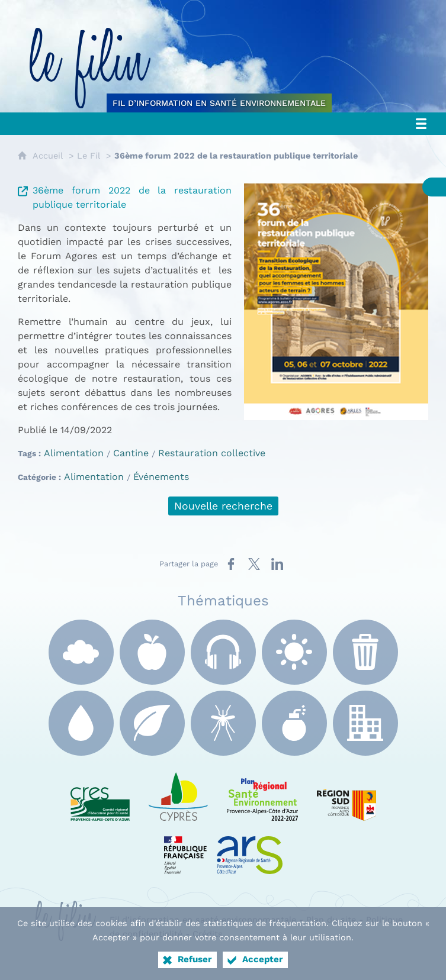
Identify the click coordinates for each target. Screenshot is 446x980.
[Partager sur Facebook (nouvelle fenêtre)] (231, 564)
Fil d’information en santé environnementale (203, 920)
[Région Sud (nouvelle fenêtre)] (346, 794)
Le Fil (89, 156)
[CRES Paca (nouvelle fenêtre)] (100, 794)
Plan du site (331, 920)
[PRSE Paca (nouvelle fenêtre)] (262, 794)
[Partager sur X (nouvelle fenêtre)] (254, 564)
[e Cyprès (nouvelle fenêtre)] (178, 794)
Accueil (48, 156)
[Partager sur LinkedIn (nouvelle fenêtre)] (277, 564)
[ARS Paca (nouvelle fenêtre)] (223, 847)
